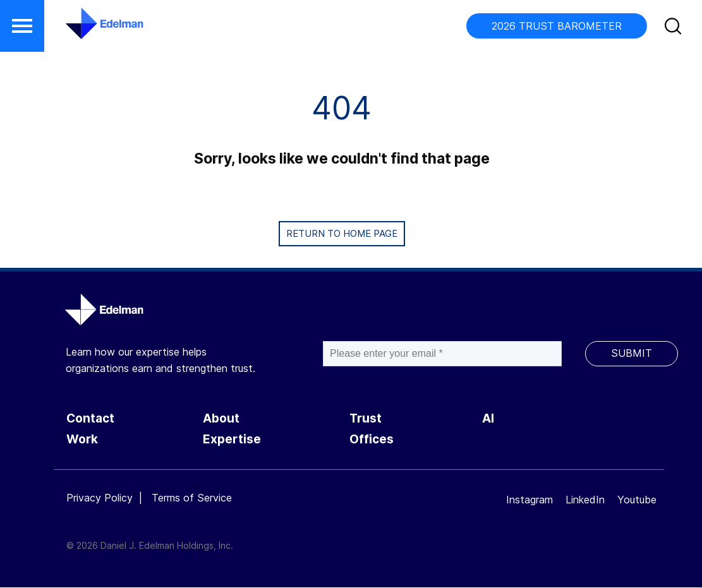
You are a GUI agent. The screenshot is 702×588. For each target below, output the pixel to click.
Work (82, 439)
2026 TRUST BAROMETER (557, 26)
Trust (366, 418)
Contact (90, 418)
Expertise (232, 439)
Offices (372, 439)
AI (488, 418)
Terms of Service (192, 498)
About (221, 418)
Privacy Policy (100, 498)
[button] (22, 26)
